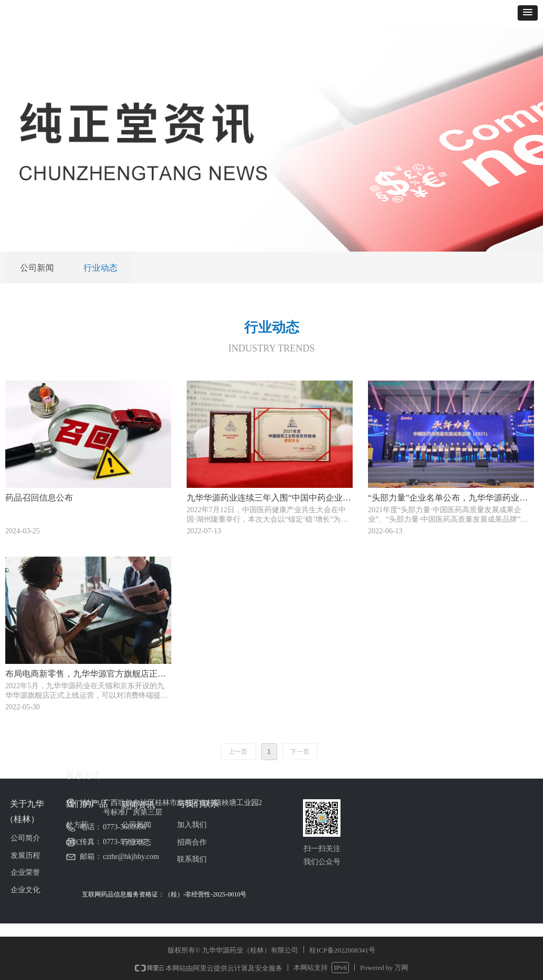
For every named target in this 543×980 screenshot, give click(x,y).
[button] (528, 13)
